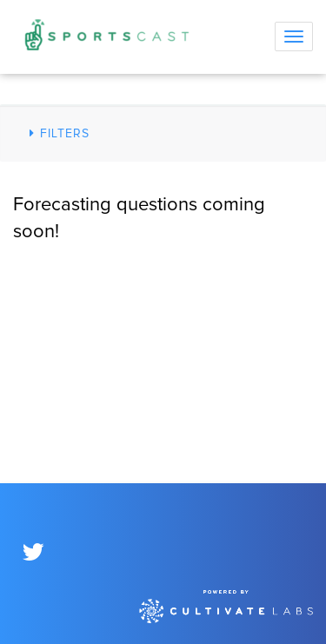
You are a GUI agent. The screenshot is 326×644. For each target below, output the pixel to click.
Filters (57, 133)
